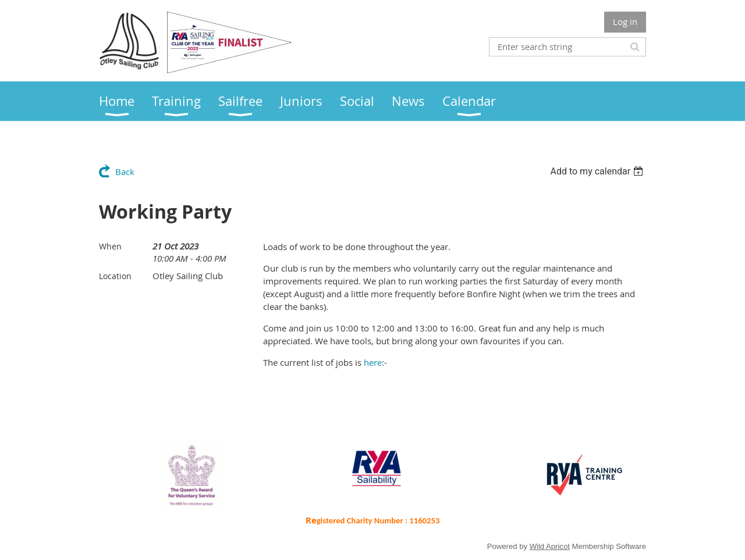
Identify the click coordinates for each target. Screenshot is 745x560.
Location (115, 276)
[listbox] (598, 171)
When (110, 246)
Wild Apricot (550, 546)
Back (125, 172)
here (373, 362)
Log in (625, 22)
